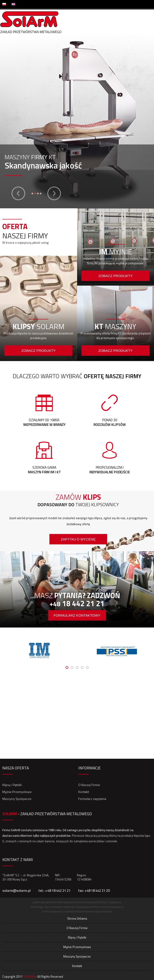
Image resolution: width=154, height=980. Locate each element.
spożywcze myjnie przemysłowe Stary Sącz (86, 902)
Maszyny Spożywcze (17, 799)
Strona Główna (77, 918)
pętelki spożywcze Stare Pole (48, 902)
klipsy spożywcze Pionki (88, 907)
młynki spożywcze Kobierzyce (59, 907)
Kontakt (84, 792)
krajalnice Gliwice (103, 911)
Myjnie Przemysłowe (17, 792)
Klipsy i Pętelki (12, 785)
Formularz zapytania (92, 799)
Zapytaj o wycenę (78, 539)
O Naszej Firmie (89, 785)
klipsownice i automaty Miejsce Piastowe (71, 911)
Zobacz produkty (39, 351)
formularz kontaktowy (77, 615)
